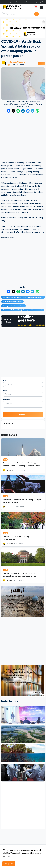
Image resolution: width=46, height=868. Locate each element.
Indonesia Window (16, 62)
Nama (6, 380)
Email (6, 390)
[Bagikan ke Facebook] (9, 111)
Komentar (7, 399)
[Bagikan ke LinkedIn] (23, 111)
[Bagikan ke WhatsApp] (37, 111)
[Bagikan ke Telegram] (33, 111)
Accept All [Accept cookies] (9, 864)
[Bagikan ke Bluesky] (28, 111)
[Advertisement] (23, 137)
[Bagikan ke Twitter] (13, 111)
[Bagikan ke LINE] (18, 111)
